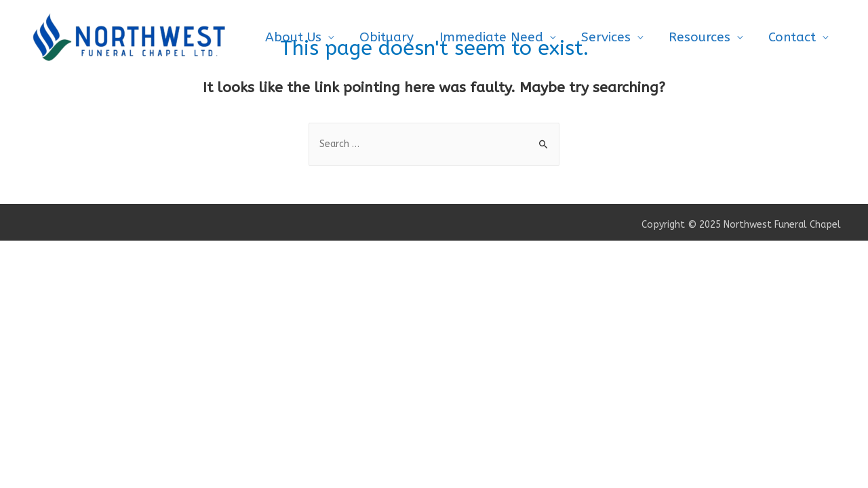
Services (606, 37)
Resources (699, 37)
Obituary (387, 37)
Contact (792, 37)
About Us (293, 37)
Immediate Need (491, 37)
